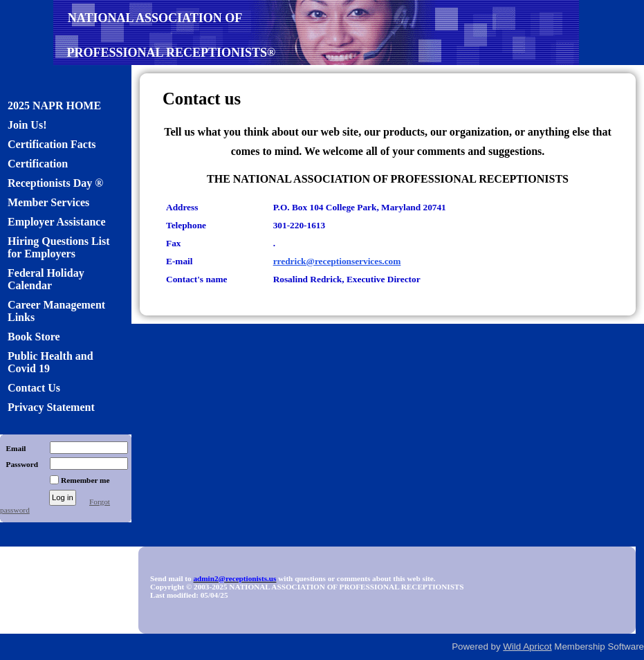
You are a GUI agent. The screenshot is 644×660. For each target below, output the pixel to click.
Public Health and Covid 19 (50, 362)
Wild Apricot (527, 647)
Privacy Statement (51, 407)
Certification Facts (52, 144)
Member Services (48, 202)
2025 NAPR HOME (54, 106)
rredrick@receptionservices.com (337, 261)
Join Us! (27, 125)
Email (13, 448)
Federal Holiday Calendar (46, 279)
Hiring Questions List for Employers (59, 247)
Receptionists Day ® (55, 183)
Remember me (85, 480)
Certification (38, 164)
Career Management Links (56, 311)
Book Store (34, 337)
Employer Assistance (56, 222)
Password (19, 464)
